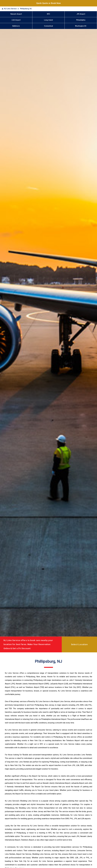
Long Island (48, 20)
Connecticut (48, 26)
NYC (48, 14)
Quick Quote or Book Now (48, 3)
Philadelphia (81, 20)
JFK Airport (81, 14)
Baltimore (16, 26)
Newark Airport (16, 14)
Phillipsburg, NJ (26, 9)
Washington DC (81, 26)
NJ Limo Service (10, 9)
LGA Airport (16, 20)
